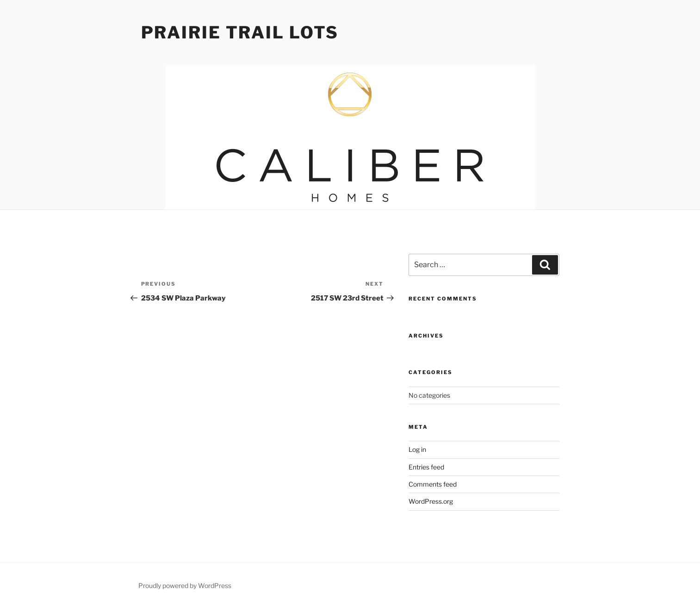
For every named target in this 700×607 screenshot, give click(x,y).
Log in (417, 449)
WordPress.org (431, 501)
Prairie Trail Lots (240, 32)
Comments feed (433, 484)
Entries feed (426, 467)
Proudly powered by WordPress (185, 585)
